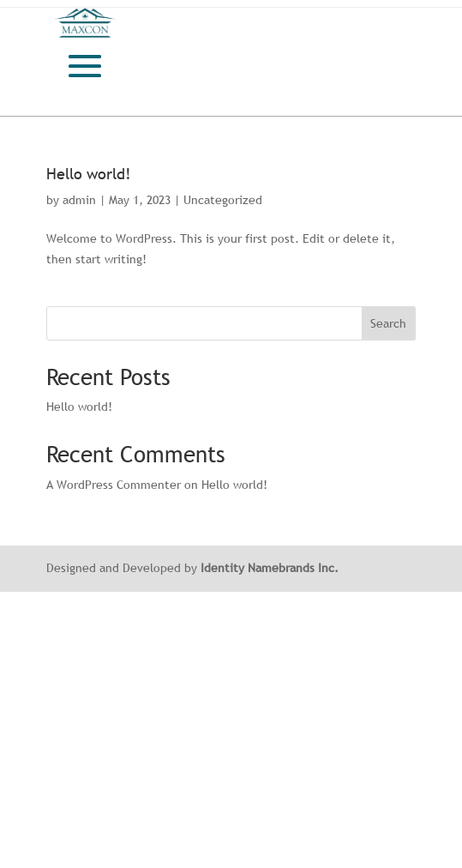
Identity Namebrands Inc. (270, 568)
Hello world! (89, 174)
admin (79, 200)
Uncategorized (223, 200)
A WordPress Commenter (114, 485)
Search (388, 323)
